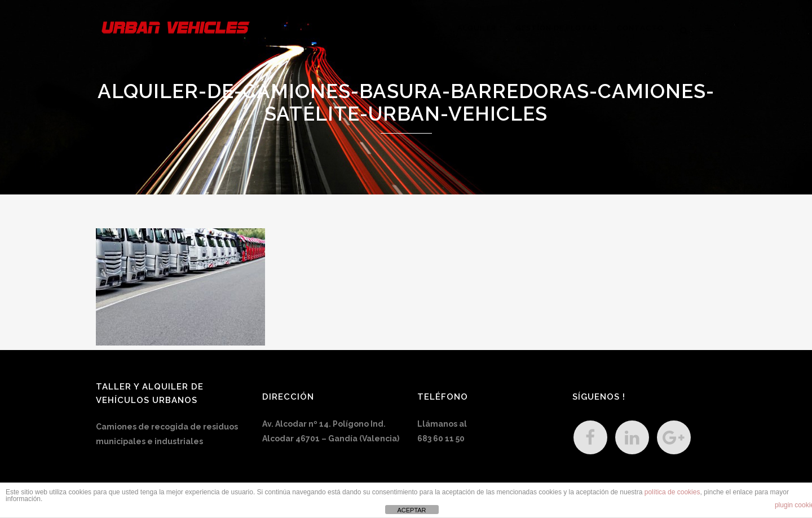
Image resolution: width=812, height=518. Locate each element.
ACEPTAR (411, 510)
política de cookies (672, 492)
